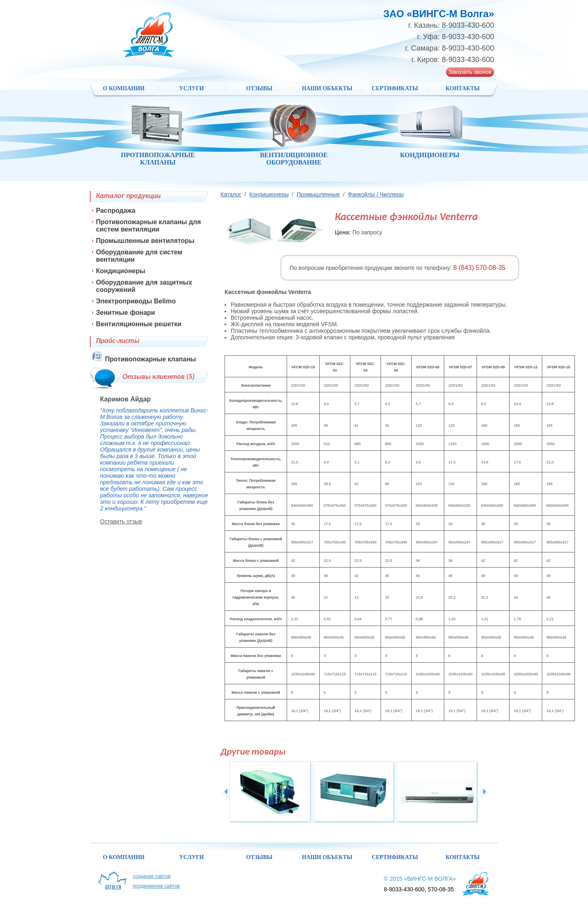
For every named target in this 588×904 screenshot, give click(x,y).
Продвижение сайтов (156, 886)
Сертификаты (395, 88)
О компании (124, 88)
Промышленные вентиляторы (145, 241)
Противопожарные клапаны (150, 359)
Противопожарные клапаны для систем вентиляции (148, 226)
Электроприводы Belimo (136, 301)
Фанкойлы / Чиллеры (376, 194)
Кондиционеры (269, 194)
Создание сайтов (152, 876)
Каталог (231, 194)
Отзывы (259, 88)
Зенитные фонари (126, 313)
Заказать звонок (470, 72)
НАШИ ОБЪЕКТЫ (327, 88)
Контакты (463, 88)
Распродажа (116, 210)
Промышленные (318, 194)
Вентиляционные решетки (139, 324)
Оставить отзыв (121, 521)
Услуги (192, 88)
